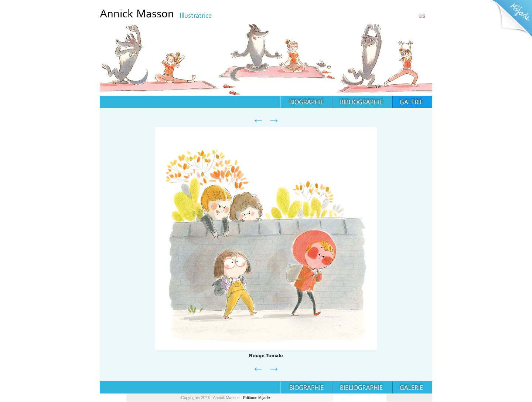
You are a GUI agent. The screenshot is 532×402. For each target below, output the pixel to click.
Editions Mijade (256, 398)
